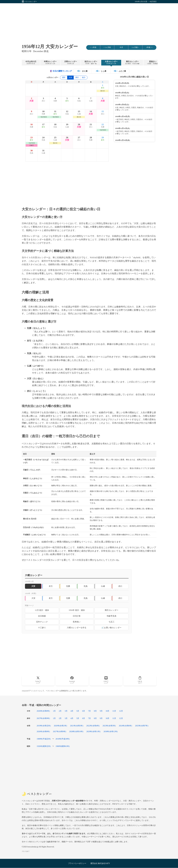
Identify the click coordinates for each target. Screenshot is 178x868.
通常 (64, 78)
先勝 (68, 586)
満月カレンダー (132, 63)
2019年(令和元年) (44, 726)
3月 (66, 711)
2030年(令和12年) (111, 731)
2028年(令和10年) (76, 731)
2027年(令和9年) (43, 718)
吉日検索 (42, 616)
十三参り (42, 628)
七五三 (112, 622)
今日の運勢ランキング (61, 71)
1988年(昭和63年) (63, 746)
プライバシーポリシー (77, 863)
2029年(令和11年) (93, 731)
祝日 (84, 78)
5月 (78, 711)
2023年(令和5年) (109, 726)
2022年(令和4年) (93, 726)
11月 (114, 711)
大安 (33, 598)
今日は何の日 (31, 63)
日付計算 (77, 616)
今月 (121, 47)
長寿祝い (77, 622)
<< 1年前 (93, 47)
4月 (72, 711)
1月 (54, 711)
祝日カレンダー (91, 63)
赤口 (120, 586)
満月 (77, 78)
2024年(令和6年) (125, 726)
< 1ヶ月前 (107, 47)
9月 (101, 711)
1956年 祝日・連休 (77, 610)
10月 (107, 711)
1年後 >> (149, 47)
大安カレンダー (111, 63)
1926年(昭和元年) (44, 746)
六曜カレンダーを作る (77, 628)
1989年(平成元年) (44, 739)
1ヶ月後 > (135, 47)
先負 (86, 586)
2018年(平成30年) (63, 739)
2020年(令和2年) (60, 726)
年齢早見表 (112, 616)
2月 (60, 711)
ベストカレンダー (31, 2)
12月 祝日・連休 (42, 610)
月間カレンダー (71, 63)
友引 (51, 586)
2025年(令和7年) (142, 726)
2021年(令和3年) (77, 726)
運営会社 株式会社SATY (100, 863)
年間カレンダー (50, 63)
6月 (84, 711)
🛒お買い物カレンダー (111, 628)
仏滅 (103, 586)
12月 (121, 711)
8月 (95, 711)
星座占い (153, 63)
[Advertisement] (89, 21)
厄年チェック (42, 622)
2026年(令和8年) (43, 711)
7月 (89, 711)
